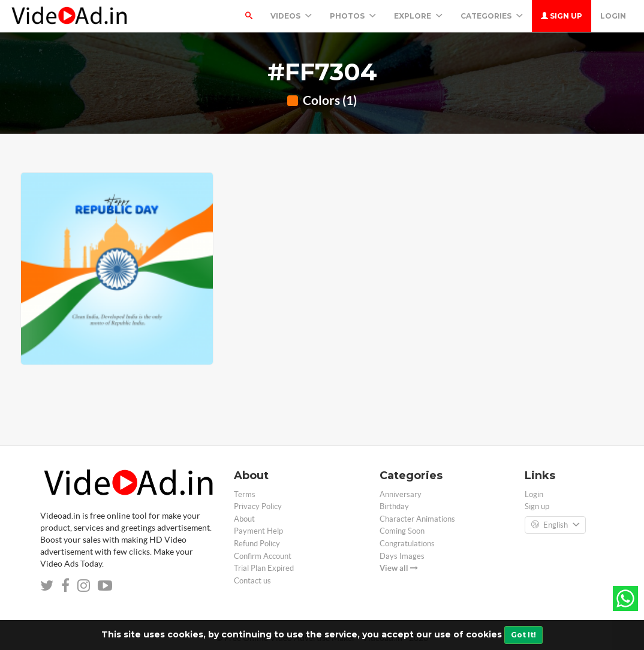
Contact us (252, 581)
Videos (291, 16)
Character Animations (417, 519)
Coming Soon (402, 531)
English (555, 525)
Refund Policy (257, 544)
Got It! (523, 635)
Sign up (562, 16)
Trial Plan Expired (264, 568)
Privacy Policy (258, 506)
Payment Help (258, 531)
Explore (418, 16)
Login (613, 16)
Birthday (394, 506)
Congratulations (407, 544)
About (244, 519)
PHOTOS (353, 16)
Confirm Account (263, 556)
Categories (492, 16)
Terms (245, 494)
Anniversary (401, 494)
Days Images (402, 556)
